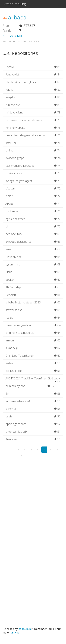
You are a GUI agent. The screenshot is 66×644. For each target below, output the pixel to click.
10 (7, 456)
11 (15, 456)
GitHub (15, 632)
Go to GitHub (12, 36)
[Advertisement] (33, 509)
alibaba (15, 17)
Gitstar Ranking (14, 4)
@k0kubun (25, 629)
